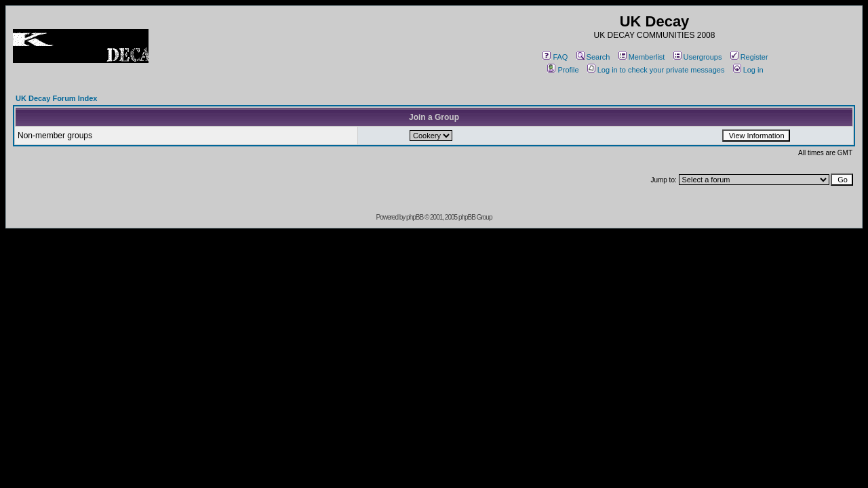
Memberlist (642, 57)
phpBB (415, 217)
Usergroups (698, 57)
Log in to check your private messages (656, 70)
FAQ (555, 57)
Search (593, 57)
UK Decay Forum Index (56, 98)
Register (749, 57)
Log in (748, 70)
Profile (563, 70)
